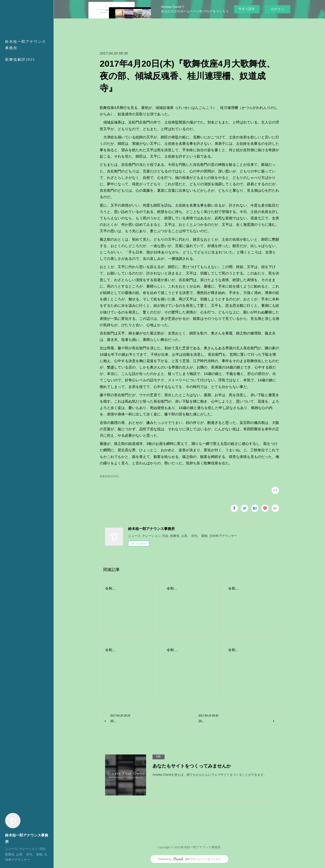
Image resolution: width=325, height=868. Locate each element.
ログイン (278, 9)
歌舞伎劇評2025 (20, 60)
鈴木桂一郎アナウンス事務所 (26, 45)
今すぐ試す (247, 9)
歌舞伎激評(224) (109, 476)
